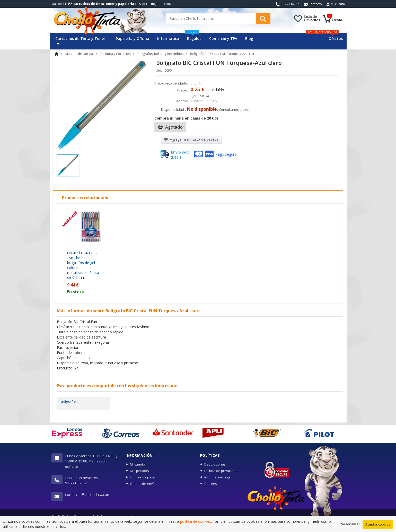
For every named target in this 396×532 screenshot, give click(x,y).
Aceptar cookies (378, 524)
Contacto (313, 4)
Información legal (218, 477)
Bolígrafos (68, 402)
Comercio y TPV (223, 39)
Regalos (193, 37)
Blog (249, 39)
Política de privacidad (221, 471)
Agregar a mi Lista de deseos (191, 139)
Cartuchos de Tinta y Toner (80, 41)
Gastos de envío (143, 484)
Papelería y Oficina (133, 39)
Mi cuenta (338, 4)
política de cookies (196, 521)
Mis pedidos (139, 471)
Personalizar (350, 524)
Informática (168, 39)
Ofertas (336, 39)
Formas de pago (143, 477)
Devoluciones (215, 464)
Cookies (211, 484)
